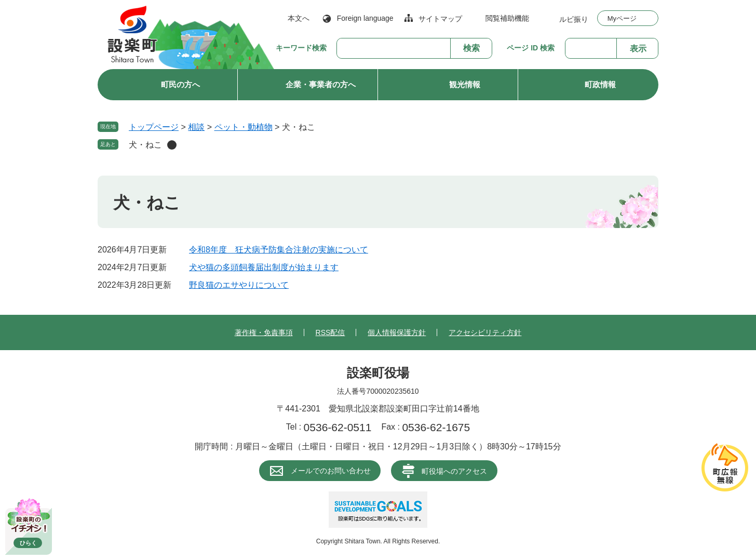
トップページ (154, 127)
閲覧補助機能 (507, 18)
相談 (196, 127)
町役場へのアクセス (454, 471)
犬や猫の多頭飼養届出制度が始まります (264, 267)
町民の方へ (180, 84)
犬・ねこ (145, 145)
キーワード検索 (301, 48)
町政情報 (600, 84)
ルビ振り (574, 19)
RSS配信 (330, 332)
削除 (172, 145)
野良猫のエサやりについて (239, 285)
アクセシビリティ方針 (485, 332)
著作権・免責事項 (264, 332)
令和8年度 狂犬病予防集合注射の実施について (279, 250)
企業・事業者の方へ (321, 84)
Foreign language (365, 18)
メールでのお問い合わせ (331, 471)
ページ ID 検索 (531, 48)
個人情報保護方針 (397, 332)
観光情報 (465, 84)
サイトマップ (440, 19)
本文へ (299, 18)
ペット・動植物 (244, 127)
